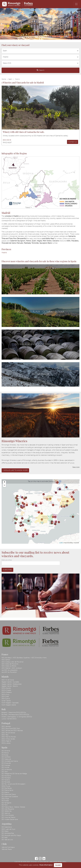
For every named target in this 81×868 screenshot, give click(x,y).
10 (62, 506)
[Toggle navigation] (76, 4)
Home (4, 79)
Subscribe (7, 570)
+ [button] (5, 482)
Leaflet (61, 543)
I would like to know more (15, 470)
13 (21, 506)
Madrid (4, 253)
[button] (2, 24)
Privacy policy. (62, 862)
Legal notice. (53, 862)
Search (41, 70)
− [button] (5, 485)
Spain (10, 79)
